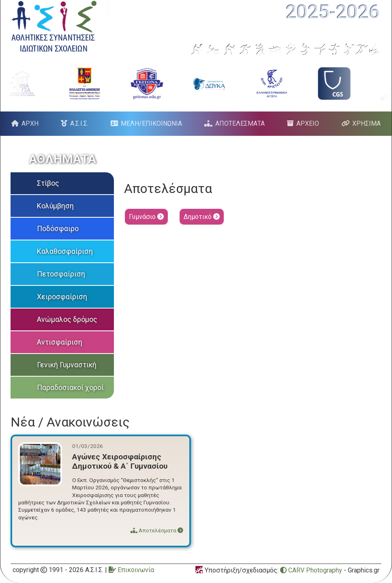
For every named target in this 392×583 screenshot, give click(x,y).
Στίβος (48, 183)
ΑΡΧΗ (30, 123)
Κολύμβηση (55, 206)
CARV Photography (311, 570)
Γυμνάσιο (146, 217)
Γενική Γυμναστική (67, 365)
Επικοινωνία (131, 570)
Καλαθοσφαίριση (65, 251)
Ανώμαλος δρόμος (67, 319)
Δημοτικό (202, 217)
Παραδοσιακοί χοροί (70, 388)
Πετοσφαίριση (61, 274)
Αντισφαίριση (60, 342)
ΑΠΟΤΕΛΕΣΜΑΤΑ (240, 123)
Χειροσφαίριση (62, 297)
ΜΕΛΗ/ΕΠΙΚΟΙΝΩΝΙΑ (151, 123)
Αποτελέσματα (157, 530)
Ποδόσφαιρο (58, 229)
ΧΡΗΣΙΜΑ (366, 123)
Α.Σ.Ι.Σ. (79, 123)
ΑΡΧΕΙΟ (308, 123)
